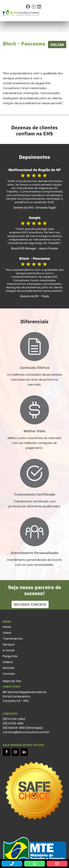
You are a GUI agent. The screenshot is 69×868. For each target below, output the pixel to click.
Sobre (7, 633)
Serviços (9, 644)
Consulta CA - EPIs (16, 701)
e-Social (9, 650)
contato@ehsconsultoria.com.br (26, 732)
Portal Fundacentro (17, 696)
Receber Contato (30, 604)
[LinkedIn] (24, 752)
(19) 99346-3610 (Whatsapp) (23, 728)
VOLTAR (57, 45)
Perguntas (10, 656)
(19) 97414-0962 (14, 719)
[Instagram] (15, 752)
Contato (9, 674)
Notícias (9, 668)
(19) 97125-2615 (13, 723)
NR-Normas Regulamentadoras (25, 692)
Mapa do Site (12, 681)
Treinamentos (13, 639)
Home (7, 627)
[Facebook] (6, 752)
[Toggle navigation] (63, 13)
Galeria (8, 662)
